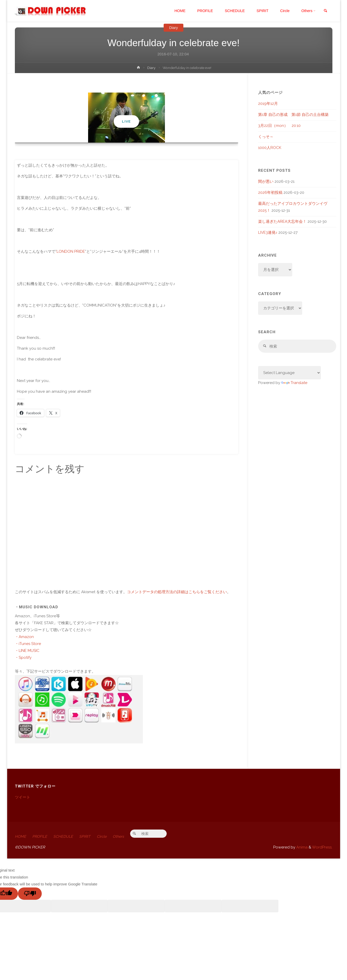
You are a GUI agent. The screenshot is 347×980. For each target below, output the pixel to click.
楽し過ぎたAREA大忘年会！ (282, 221)
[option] (127, 118)
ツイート (23, 797)
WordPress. (322, 847)
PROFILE (41, 837)
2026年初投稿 (270, 193)
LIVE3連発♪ (268, 233)
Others (123, 837)
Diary (173, 28)
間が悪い (266, 181)
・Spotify (23, 658)
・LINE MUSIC (27, 651)
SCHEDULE (65, 837)
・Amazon (24, 637)
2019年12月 (268, 104)
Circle (105, 837)
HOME (20, 837)
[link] (325, 11)
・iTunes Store (28, 644)
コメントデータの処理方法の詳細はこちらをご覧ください (177, 592)
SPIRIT (88, 837)
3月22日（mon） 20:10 (279, 126)
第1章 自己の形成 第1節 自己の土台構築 (293, 115)
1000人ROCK (270, 148)
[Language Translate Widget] (290, 373)
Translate (294, 383)
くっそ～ (266, 137)
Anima (301, 847)
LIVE (127, 121)
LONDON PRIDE (71, 251)
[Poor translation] (30, 894)
